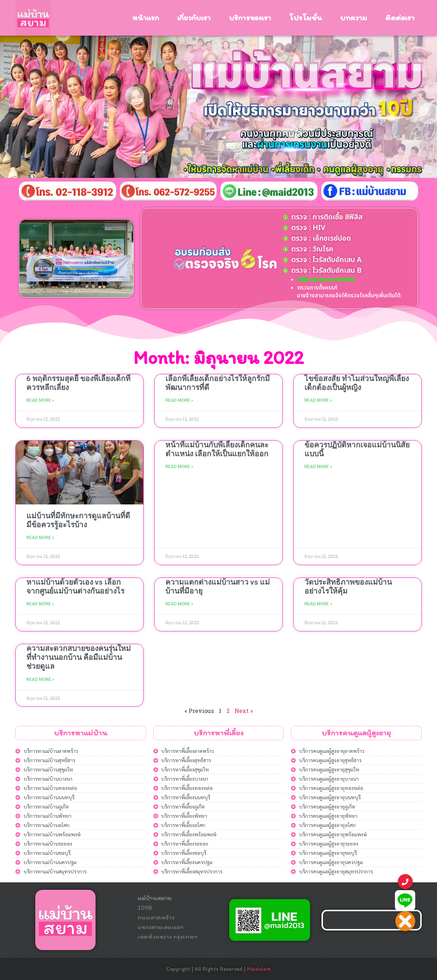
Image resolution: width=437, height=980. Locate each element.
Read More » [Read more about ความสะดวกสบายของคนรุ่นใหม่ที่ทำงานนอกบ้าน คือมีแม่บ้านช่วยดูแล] (40, 679)
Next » (244, 711)
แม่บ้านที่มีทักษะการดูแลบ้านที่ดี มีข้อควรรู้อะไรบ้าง (78, 520)
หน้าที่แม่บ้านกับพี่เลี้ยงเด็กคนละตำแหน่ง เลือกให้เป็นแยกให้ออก (217, 449)
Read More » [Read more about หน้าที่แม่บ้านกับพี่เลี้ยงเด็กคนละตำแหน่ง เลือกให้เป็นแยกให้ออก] (179, 467)
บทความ (354, 18)
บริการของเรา (250, 18)
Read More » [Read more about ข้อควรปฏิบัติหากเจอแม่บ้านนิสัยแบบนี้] (318, 467)
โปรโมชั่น (306, 18)
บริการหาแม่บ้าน (81, 733)
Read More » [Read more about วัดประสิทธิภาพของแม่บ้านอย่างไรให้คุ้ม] (318, 604)
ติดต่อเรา (400, 18)
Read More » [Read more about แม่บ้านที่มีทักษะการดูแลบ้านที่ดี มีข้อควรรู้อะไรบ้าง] (40, 538)
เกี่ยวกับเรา (194, 18)
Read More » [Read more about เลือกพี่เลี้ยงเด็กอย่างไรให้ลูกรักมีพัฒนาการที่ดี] (179, 400)
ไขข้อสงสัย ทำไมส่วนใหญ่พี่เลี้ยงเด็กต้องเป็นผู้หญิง (357, 383)
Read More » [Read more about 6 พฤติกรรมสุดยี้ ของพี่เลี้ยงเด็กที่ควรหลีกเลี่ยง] (40, 400)
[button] (405, 921)
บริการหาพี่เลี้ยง (218, 733)
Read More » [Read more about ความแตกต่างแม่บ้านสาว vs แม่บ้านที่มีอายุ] (179, 604)
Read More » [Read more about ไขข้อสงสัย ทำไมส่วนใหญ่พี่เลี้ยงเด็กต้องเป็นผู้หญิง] (318, 400)
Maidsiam (259, 969)
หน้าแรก (146, 18)
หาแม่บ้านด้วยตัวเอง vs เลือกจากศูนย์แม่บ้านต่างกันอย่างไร (75, 587)
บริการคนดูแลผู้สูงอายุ (356, 733)
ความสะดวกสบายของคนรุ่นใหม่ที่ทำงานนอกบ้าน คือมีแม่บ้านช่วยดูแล (79, 657)
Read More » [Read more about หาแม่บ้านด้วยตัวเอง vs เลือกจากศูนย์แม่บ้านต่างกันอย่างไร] (40, 604)
